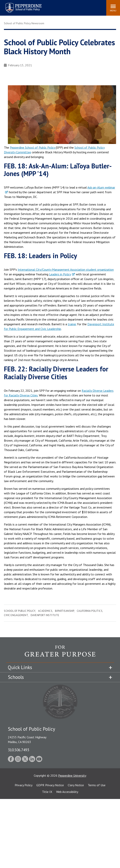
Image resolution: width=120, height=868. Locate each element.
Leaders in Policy (60, 274)
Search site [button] (50, 6)
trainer (72, 324)
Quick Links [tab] (20, 667)
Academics (45, 611)
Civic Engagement (16, 615)
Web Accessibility (67, 792)
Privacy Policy (24, 785)
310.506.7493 (18, 750)
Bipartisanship (65, 611)
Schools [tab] (16, 677)
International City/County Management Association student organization (66, 270)
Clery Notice (76, 785)
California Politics (90, 611)
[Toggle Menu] (113, 8)
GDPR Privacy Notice (50, 785)
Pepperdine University (72, 775)
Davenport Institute (45, 615)
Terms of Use (97, 785)
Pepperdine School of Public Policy (33, 147)
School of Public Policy (20, 611)
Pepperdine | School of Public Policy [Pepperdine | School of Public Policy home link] (20, 5)
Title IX (47, 792)
